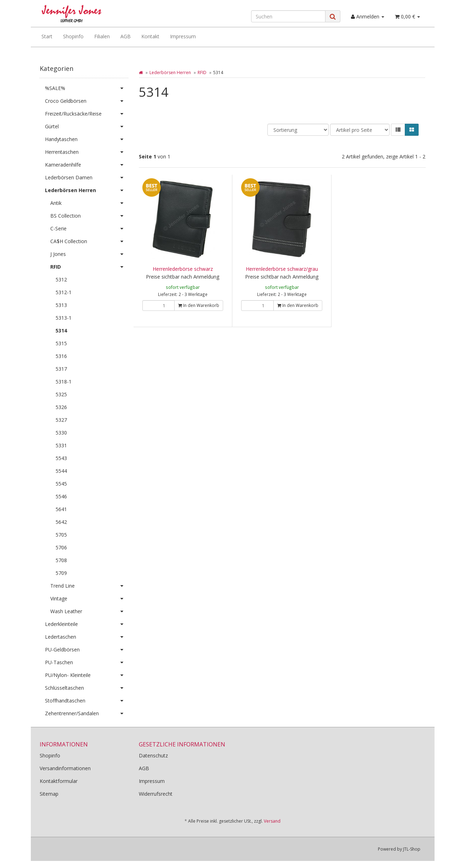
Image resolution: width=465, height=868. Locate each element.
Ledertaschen (87, 637)
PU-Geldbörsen (87, 650)
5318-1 (64, 382)
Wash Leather (89, 611)
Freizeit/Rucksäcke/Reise (87, 114)
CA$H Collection (89, 241)
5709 (61, 573)
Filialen (102, 36)
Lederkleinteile (87, 624)
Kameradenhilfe (87, 165)
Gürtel (87, 127)
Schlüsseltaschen (87, 688)
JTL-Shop (412, 849)
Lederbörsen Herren (170, 72)
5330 (61, 433)
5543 (61, 458)
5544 (61, 471)
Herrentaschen (87, 152)
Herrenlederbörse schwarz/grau (282, 269)
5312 (61, 279)
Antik (89, 203)
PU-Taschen (87, 662)
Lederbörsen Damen (87, 178)
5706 (61, 547)
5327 (61, 420)
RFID (202, 72)
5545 (61, 484)
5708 (61, 560)
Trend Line (89, 586)
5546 (61, 496)
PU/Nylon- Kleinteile (87, 675)
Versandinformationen (65, 768)
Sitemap (49, 794)
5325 (61, 394)
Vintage (89, 599)
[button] (398, 130)
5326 (61, 407)
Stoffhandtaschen (87, 701)
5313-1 (64, 318)
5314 (61, 331)
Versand (272, 821)
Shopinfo (73, 36)
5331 (61, 445)
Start (47, 36)
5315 (61, 343)
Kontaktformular (59, 781)
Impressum (183, 36)
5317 (61, 369)
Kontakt (150, 36)
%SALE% (87, 88)
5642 (61, 522)
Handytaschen (87, 139)
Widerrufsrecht (156, 794)
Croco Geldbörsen (87, 101)
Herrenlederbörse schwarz (183, 269)
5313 (61, 305)
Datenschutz (153, 755)
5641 (61, 509)
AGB (126, 36)
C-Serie (89, 229)
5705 (61, 535)
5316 (61, 356)
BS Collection (89, 216)
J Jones (89, 254)
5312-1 (64, 292)
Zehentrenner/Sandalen (87, 713)
